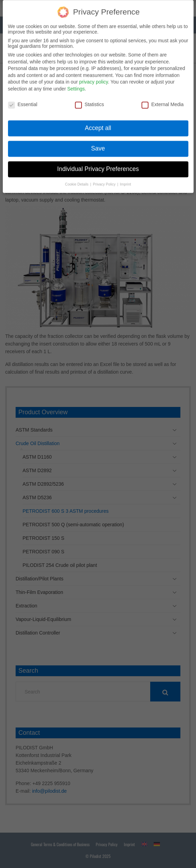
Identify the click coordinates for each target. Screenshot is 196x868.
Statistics (90, 100)
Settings (76, 85)
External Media (163, 100)
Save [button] (98, 145)
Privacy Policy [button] (105, 180)
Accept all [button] (98, 124)
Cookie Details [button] (77, 180)
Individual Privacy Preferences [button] (98, 165)
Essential (23, 100)
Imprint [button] (126, 180)
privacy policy (93, 78)
